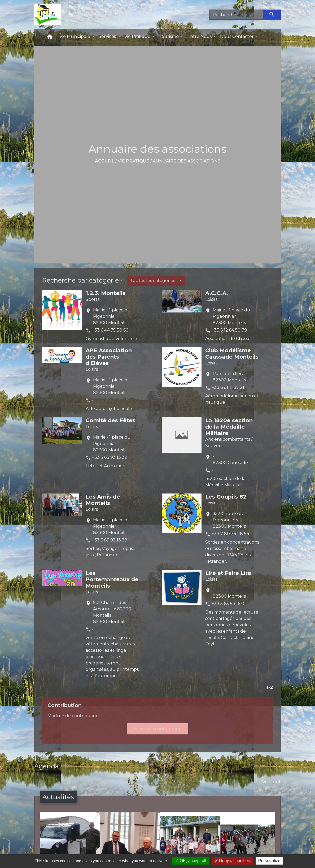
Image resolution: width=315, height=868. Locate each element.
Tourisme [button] (169, 36)
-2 (271, 687)
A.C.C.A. (217, 293)
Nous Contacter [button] (237, 36)
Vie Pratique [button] (138, 36)
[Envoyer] (272, 15)
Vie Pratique (134, 161)
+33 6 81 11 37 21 (228, 387)
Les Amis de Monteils (103, 500)
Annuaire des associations (187, 161)
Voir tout (272, 782)
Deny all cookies (232, 861)
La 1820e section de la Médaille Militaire (229, 427)
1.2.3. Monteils (106, 293)
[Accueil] (48, 15)
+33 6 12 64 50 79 (229, 330)
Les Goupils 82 (226, 497)
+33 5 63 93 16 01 (229, 604)
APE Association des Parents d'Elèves (109, 357)
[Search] (236, 15)
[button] (50, 38)
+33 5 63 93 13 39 (110, 457)
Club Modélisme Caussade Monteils (232, 354)
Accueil (105, 161)
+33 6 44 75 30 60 (110, 330)
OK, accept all (191, 861)
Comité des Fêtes (110, 420)
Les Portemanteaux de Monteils (112, 579)
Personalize (269, 861)
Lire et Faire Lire (228, 573)
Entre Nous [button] (200, 36)
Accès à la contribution (157, 729)
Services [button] (108, 36)
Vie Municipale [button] (75, 36)
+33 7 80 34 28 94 (230, 534)
